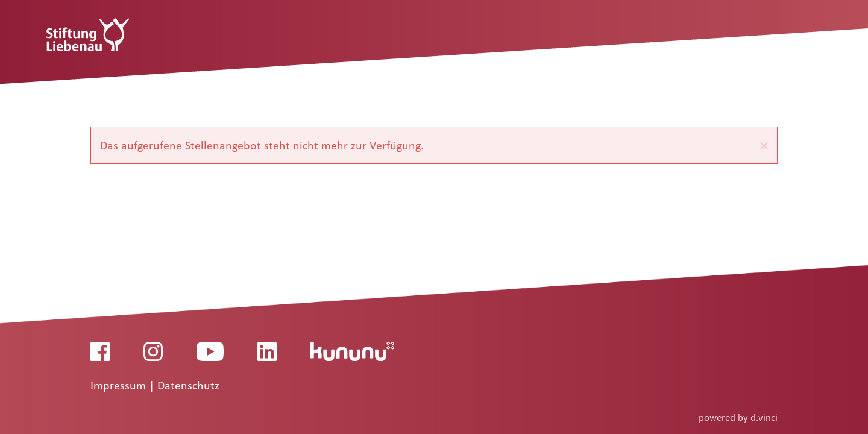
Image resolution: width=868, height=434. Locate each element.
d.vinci (764, 417)
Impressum (120, 386)
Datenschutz (188, 386)
